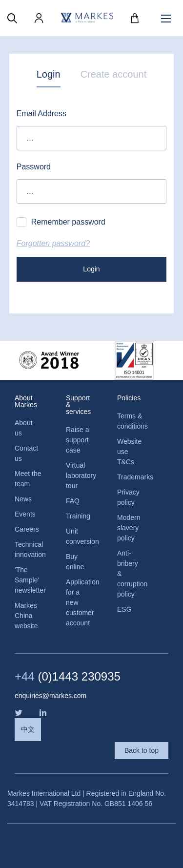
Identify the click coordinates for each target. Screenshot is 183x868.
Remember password (61, 222)
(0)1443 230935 (68, 677)
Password (34, 167)
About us (24, 428)
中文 (28, 729)
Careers (27, 529)
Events (25, 514)
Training (78, 516)
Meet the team (28, 479)
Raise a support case (77, 440)
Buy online (75, 562)
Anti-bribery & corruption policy (131, 574)
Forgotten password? (53, 243)
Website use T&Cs (129, 452)
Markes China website (26, 616)
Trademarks (131, 477)
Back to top (142, 750)
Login (49, 74)
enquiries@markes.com (51, 696)
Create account (114, 74)
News (23, 499)
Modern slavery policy (129, 528)
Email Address (41, 114)
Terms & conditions (131, 421)
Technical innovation (28, 549)
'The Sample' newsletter (28, 580)
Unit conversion (79, 536)
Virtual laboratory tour (79, 475)
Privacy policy (128, 497)
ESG (124, 609)
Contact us (26, 453)
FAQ (73, 501)
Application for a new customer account (79, 602)
